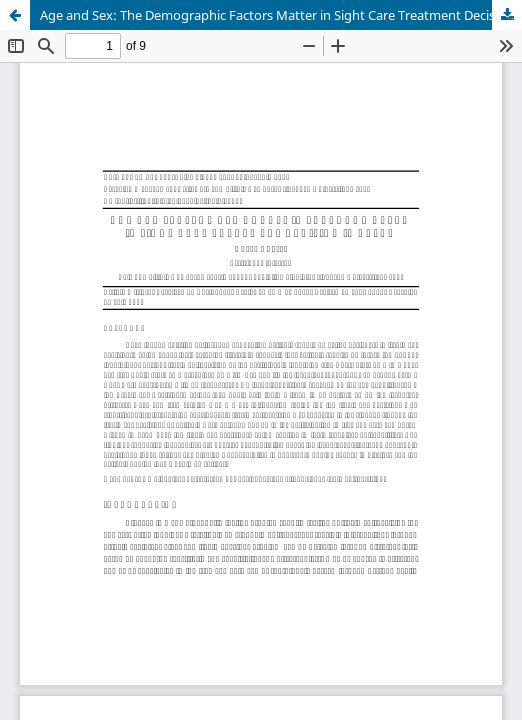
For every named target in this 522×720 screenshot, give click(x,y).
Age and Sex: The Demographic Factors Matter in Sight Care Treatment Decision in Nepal (281, 15)
